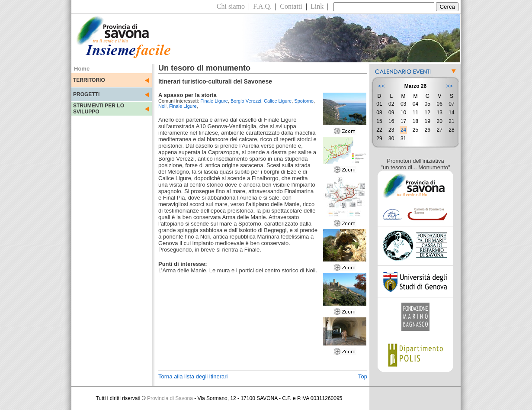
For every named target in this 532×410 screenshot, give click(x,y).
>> (449, 86)
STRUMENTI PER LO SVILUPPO (99, 109)
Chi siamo (231, 6)
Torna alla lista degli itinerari (193, 376)
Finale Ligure (214, 101)
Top (363, 376)
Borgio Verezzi (246, 101)
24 (403, 130)
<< (381, 86)
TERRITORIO (89, 80)
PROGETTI (86, 94)
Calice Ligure (278, 101)
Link (317, 6)
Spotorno (304, 101)
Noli (162, 106)
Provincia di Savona (170, 398)
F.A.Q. (262, 6)
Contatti (291, 6)
